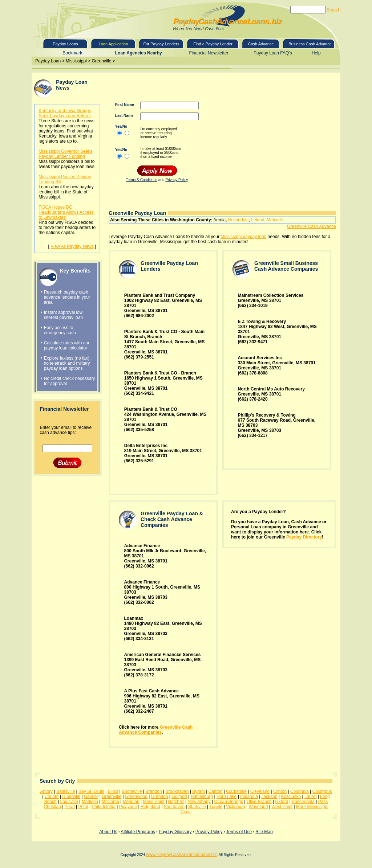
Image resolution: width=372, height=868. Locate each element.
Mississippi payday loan (243, 237)
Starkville (197, 807)
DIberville (71, 797)
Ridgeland (150, 807)
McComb (110, 802)
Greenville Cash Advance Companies (156, 730)
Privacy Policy (177, 180)
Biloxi (113, 791)
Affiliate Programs (138, 832)
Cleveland (260, 791)
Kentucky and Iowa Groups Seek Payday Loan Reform (65, 113)
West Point (282, 807)
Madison (90, 802)
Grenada (160, 797)
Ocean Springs (229, 802)
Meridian (131, 802)
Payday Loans (65, 44)
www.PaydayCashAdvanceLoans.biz (181, 855)
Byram (199, 791)
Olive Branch (259, 802)
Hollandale (238, 220)
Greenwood (136, 797)
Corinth (52, 797)
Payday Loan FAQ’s (273, 53)
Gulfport (179, 797)
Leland (258, 220)
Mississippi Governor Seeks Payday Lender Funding (65, 154)
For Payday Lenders (161, 44)
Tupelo (216, 807)
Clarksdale (236, 791)
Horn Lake (227, 797)
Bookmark (72, 53)
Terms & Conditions (141, 180)
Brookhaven (177, 791)
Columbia (300, 791)
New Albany (199, 802)
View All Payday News (72, 246)
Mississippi (76, 61)
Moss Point (153, 802)
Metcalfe (275, 220)
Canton (216, 791)
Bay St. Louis (91, 791)
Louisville (69, 802)
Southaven (174, 807)
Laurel (310, 797)
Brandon (153, 791)
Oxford (282, 802)
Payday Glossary (175, 832)
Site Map (264, 832)
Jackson (270, 797)
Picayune (128, 807)
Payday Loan (48, 61)
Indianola (249, 797)
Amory (46, 791)
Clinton (280, 791)
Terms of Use (239, 832)
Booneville (132, 791)
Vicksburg (235, 807)
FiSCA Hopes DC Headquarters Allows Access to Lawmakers (66, 212)
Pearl (70, 807)
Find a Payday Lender (213, 44)
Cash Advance (261, 44)
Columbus (322, 791)
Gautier (91, 797)
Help (316, 53)
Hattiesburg (202, 797)
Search (333, 10)
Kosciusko (291, 797)
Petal (83, 807)
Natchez (176, 802)
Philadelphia (104, 807)
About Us (108, 832)
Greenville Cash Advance (312, 226)
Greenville (101, 61)
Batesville (66, 791)
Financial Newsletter (209, 53)
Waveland (258, 807)
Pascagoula (303, 802)
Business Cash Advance (310, 44)
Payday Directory (304, 537)
